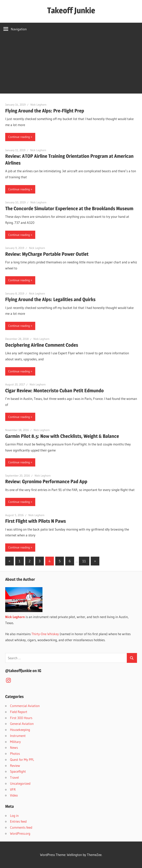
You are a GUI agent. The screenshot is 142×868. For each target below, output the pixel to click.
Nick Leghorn (38, 105)
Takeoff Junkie (71, 10)
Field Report (19, 712)
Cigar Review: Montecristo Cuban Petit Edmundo (54, 391)
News (14, 747)
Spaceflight (18, 771)
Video (14, 795)
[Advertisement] (71, 65)
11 (84, 561)
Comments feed (21, 827)
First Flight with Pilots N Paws (36, 521)
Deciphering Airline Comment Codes (42, 345)
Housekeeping (20, 730)
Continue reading (19, 137)
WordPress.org (20, 833)
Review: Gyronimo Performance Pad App (46, 481)
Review (15, 766)
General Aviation (22, 724)
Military (15, 742)
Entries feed (18, 821)
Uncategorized (20, 783)
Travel (14, 777)
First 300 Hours (21, 718)
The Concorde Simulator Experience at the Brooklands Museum (69, 208)
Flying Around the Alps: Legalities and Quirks (50, 299)
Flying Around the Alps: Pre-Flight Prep (45, 111)
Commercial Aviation (25, 706)
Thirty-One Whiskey (45, 634)
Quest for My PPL (22, 759)
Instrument (18, 736)
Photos (15, 753)
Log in (14, 816)
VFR (13, 789)
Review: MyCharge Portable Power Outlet (47, 254)
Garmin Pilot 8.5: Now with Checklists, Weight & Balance (62, 436)
